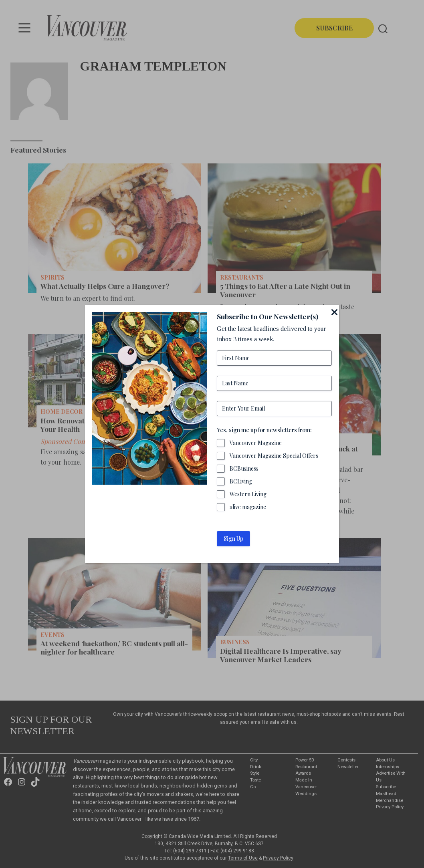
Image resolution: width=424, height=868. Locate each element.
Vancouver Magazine (256, 443)
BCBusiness (244, 468)
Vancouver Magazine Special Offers (274, 456)
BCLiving (241, 481)
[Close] (334, 312)
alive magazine (248, 507)
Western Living (248, 494)
